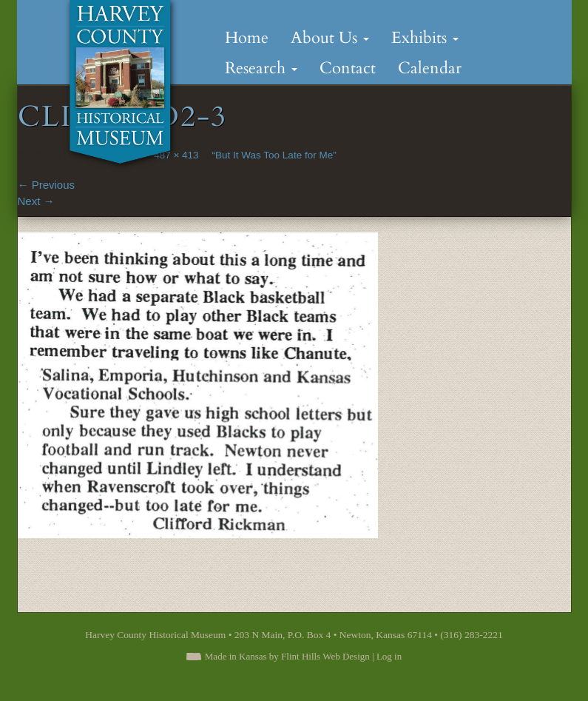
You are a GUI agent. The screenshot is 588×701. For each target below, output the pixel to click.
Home (247, 38)
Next (36, 201)
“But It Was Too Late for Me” (274, 155)
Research (261, 68)
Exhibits (425, 38)
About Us (330, 38)
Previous (47, 185)
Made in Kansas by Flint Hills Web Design (287, 656)
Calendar (430, 68)
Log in (389, 656)
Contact (348, 68)
